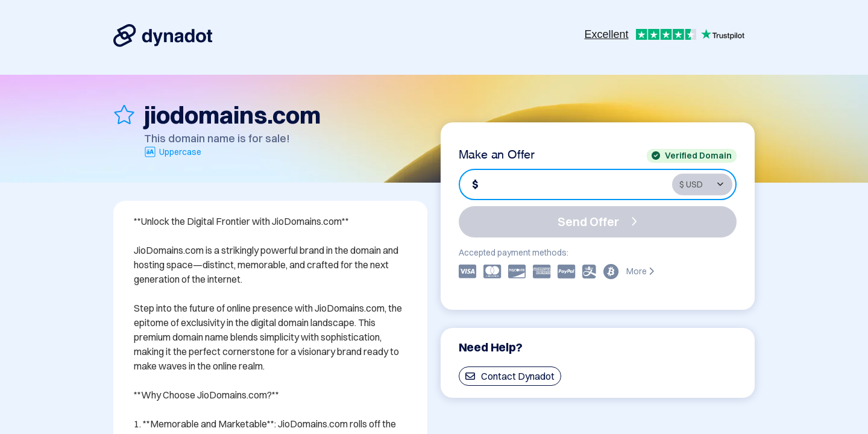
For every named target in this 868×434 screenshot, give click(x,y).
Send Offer (597, 222)
